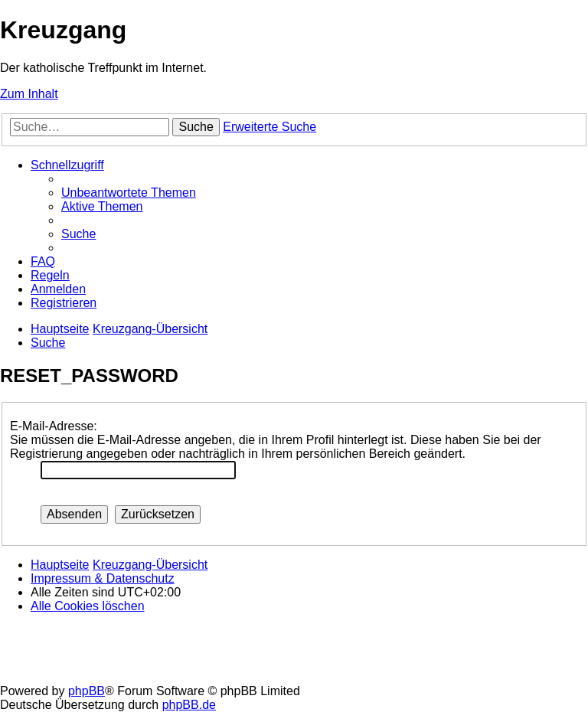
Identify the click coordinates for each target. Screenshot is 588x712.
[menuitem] (129, 193)
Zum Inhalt (29, 94)
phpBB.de (189, 705)
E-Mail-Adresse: (54, 426)
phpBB (87, 691)
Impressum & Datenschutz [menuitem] (103, 578)
